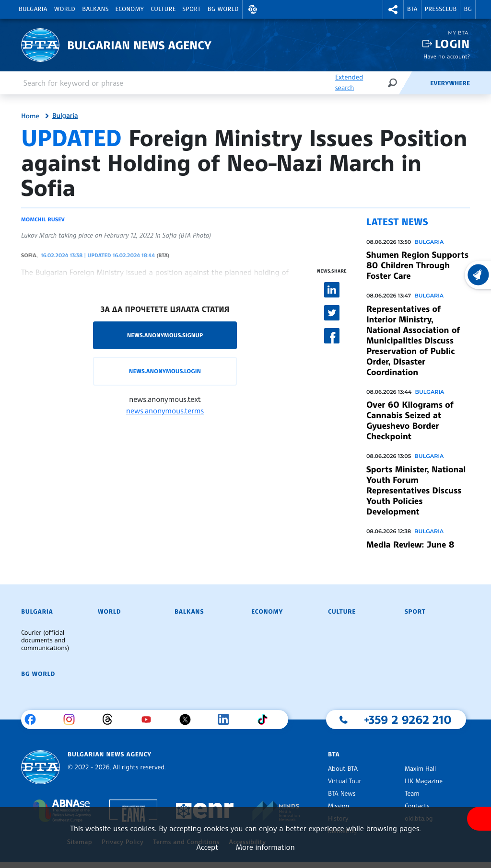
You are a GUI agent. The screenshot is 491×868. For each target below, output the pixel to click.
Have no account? (447, 56)
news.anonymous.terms (165, 411)
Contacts (417, 806)
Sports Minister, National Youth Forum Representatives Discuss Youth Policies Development (416, 491)
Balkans (95, 9)
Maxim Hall (420, 769)
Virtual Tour (345, 781)
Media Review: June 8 (410, 545)
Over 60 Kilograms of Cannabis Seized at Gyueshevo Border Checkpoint (410, 421)
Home (30, 116)
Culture (163, 9)
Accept (207, 847)
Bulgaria (33, 9)
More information (265, 847)
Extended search (349, 83)
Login (452, 44)
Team (412, 794)
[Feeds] (414, 83)
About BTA (343, 769)
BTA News (342, 794)
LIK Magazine (424, 781)
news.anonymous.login (165, 371)
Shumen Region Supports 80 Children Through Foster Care (417, 265)
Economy (130, 9)
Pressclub (441, 9)
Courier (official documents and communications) (45, 640)
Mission (339, 806)
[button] (253, 9)
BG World (223, 9)
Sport (192, 9)
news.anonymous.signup (165, 335)
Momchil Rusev (43, 219)
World (65, 9)
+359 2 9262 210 (408, 720)
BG (468, 9)
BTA (412, 9)
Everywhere (450, 83)
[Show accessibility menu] (479, 819)
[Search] (392, 83)
